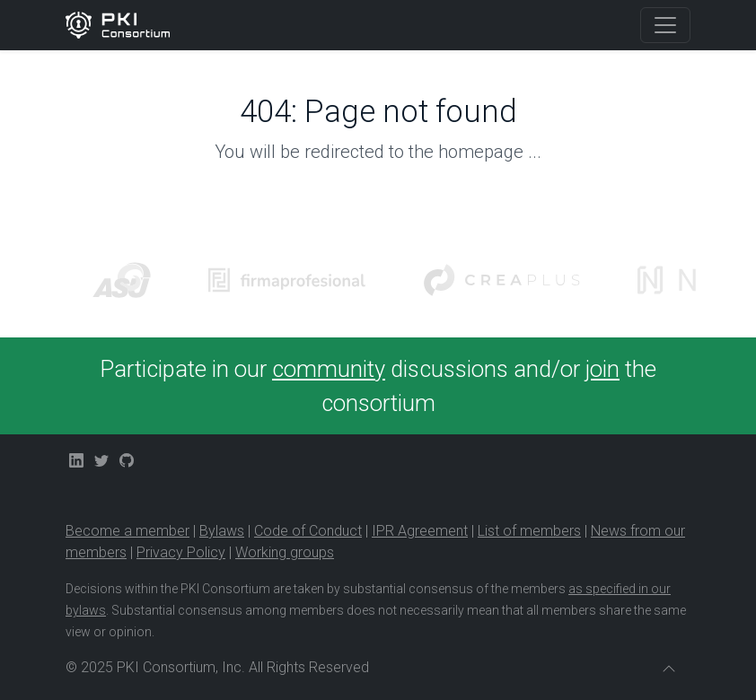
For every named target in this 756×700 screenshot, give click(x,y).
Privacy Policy (181, 552)
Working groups (285, 552)
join (602, 369)
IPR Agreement (420, 531)
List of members (529, 531)
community (329, 369)
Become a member (127, 531)
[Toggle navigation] (665, 25)
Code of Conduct (308, 531)
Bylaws (222, 531)
